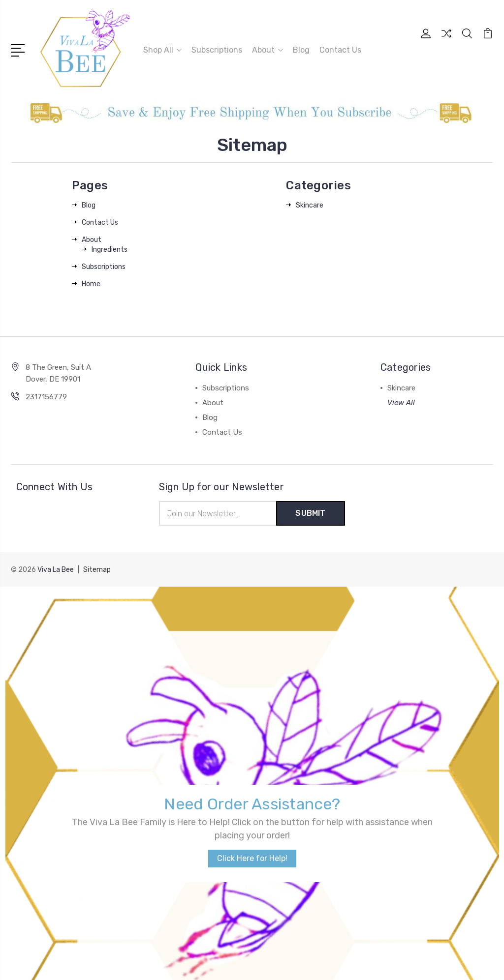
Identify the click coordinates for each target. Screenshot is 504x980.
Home (91, 284)
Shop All (162, 50)
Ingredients (110, 250)
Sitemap (97, 570)
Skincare (310, 205)
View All (401, 403)
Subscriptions (217, 50)
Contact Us (340, 50)
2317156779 (46, 397)
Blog (301, 50)
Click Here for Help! (252, 694)
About (268, 50)
